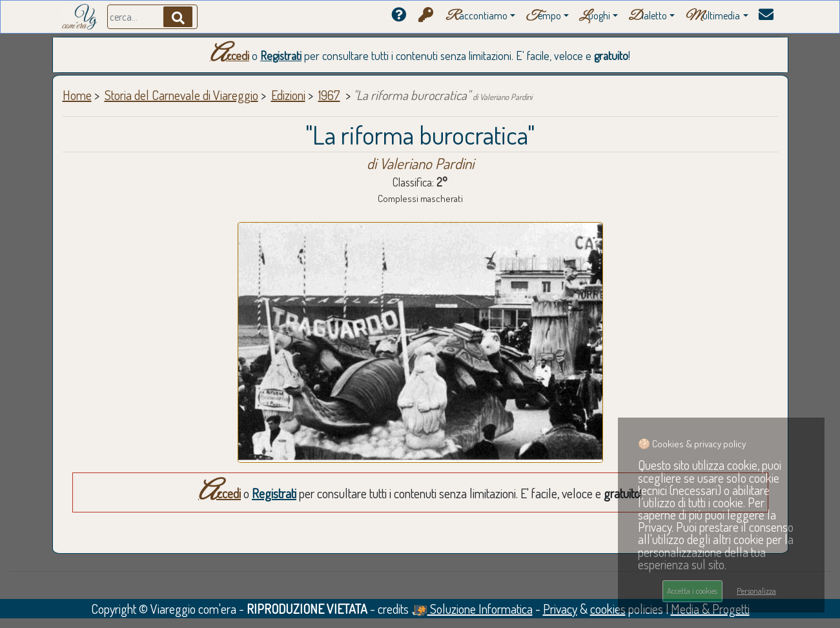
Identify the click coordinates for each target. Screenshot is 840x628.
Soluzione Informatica (472, 609)
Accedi (230, 56)
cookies (608, 609)
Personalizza (756, 591)
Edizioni (288, 95)
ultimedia (712, 16)
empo (543, 16)
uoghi (595, 16)
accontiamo (476, 16)
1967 (329, 95)
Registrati (281, 56)
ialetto (648, 16)
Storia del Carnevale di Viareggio (181, 95)
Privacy (560, 609)
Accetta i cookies (692, 591)
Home (77, 95)
